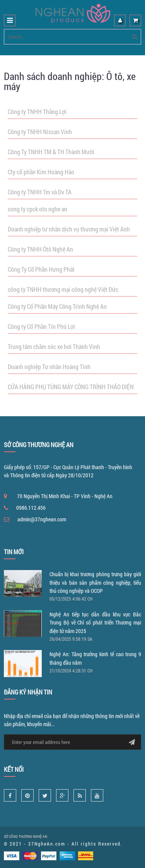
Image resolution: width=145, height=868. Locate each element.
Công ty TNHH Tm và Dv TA (40, 192)
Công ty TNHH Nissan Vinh (40, 132)
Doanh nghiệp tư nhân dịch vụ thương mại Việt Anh (69, 229)
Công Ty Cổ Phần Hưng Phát (41, 269)
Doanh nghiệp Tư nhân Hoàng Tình (49, 367)
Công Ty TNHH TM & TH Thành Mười (51, 152)
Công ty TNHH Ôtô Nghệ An (40, 249)
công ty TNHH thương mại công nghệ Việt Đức (63, 289)
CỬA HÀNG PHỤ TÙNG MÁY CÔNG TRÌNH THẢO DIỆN (71, 387)
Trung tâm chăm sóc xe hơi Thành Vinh (54, 346)
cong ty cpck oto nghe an (38, 209)
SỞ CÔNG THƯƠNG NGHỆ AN (26, 837)
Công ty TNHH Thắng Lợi (37, 111)
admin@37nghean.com (42, 519)
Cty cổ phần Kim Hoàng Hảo (41, 172)
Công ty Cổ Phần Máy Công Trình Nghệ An (57, 306)
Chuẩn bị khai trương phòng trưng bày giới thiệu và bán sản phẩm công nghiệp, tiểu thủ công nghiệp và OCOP (95, 582)
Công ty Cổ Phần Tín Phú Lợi (41, 326)
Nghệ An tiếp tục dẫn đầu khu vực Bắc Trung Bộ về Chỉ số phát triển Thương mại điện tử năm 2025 (95, 623)
